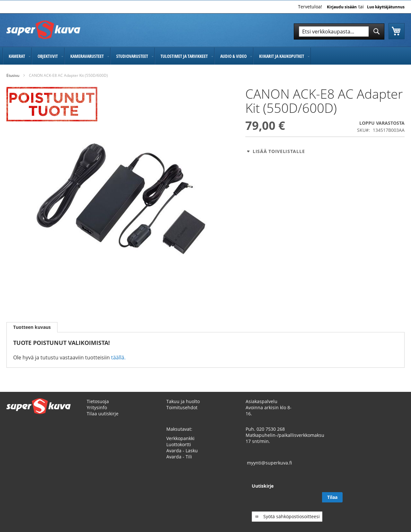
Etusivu (13, 75)
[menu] (205, 56)
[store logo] (43, 30)
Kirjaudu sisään (342, 7)
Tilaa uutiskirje (103, 420)
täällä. (118, 357)
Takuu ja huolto (183, 407)
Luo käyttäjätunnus (386, 7)
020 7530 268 (271, 435)
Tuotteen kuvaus (32, 327)
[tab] (32, 327)
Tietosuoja (98, 407)
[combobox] (339, 32)
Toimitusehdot (182, 414)
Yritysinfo (97, 414)
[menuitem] (17, 56)
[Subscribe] (394, 503)
